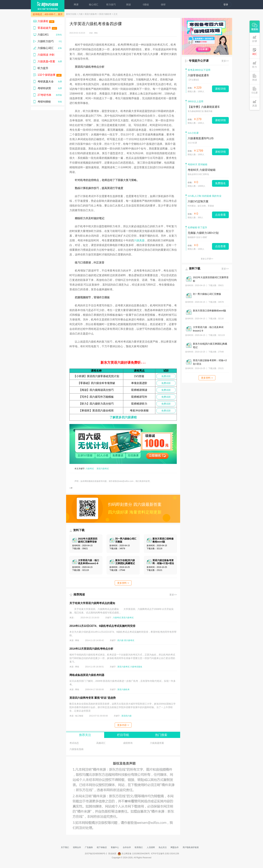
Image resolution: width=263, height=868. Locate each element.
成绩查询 (128, 743)
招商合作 (77, 847)
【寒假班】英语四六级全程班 (96, 411)
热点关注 (163, 847)
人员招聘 (151, 847)
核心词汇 (94, 5)
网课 (76, 5)
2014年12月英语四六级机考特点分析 (91, 649)
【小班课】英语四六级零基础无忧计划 (96, 376)
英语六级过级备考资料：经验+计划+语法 (210, 362)
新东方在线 (71, 14)
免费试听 (166, 376)
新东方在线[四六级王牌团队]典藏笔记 (210, 346)
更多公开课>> (207, 259)
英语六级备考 (91, 14)
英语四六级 (126, 716)
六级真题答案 (157, 743)
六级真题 (139, 240)
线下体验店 (102, 847)
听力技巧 (111, 5)
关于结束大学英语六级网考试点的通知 (92, 603)
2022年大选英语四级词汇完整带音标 (211, 279)
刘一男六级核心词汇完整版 (207, 294)
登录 (226, 5)
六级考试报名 (136, 667)
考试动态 (74, 743)
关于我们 (65, 847)
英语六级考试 (103, 469)
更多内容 (123, 725)
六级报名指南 (76, 749)
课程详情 (220, 89)
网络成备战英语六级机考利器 (87, 675)
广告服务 (89, 847)
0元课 (255, 90)
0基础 (146, 5)
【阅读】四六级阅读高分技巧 (96, 390)
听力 (255, 65)
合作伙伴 (127, 847)
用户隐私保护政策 (191, 847)
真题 (255, 103)
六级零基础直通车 (198, 75)
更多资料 (123, 583)
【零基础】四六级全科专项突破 (96, 383)
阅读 (128, 5)
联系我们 (139, 847)
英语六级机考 (105, 14)
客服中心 (115, 847)
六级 (81, 14)
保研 (163, 5)
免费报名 (220, 183)
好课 (255, 39)
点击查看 (220, 215)
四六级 (120, 640)
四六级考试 (129, 640)
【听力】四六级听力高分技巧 (96, 404)
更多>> (173, 595)
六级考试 (90, 469)
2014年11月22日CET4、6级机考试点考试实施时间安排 (102, 626)
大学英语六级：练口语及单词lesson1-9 (208, 329)
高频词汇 (101, 743)
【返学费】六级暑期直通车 (204, 107)
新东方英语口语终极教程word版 (209, 311)
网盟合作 (175, 847)
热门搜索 (161, 735)
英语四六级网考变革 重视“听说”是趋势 (93, 698)
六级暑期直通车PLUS (201, 138)
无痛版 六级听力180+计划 (203, 233)
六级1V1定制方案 (198, 201)
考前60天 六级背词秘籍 (202, 170)
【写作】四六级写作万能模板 (96, 397)
